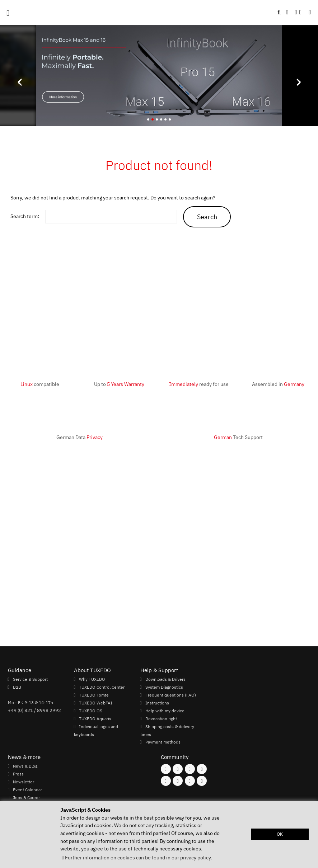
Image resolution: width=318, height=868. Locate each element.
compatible (40, 384)
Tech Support (238, 437)
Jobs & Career (26, 797)
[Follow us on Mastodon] (190, 769)
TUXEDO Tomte (94, 695)
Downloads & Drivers (165, 679)
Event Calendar (27, 789)
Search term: (25, 216)
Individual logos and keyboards (96, 730)
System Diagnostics (164, 687)
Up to (119, 384)
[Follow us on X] (202, 769)
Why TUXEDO (92, 679)
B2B (17, 687)
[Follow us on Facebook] (166, 769)
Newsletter (24, 782)
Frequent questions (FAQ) (171, 695)
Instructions (157, 703)
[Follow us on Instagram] (178, 769)
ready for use (199, 384)
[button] (310, 13)
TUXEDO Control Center (102, 687)
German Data (79, 437)
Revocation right (161, 718)
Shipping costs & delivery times (167, 730)
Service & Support (30, 679)
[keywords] (111, 217)
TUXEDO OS (91, 711)
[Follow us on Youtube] (166, 781)
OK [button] (280, 834)
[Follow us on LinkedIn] (190, 781)
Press (18, 774)
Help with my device (165, 711)
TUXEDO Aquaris (95, 718)
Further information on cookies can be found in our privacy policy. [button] (139, 857)
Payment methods (163, 742)
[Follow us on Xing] (178, 781)
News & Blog (25, 766)
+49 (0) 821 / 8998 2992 (34, 710)
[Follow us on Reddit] (202, 781)
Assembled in (278, 384)
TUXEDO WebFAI (96, 703)
